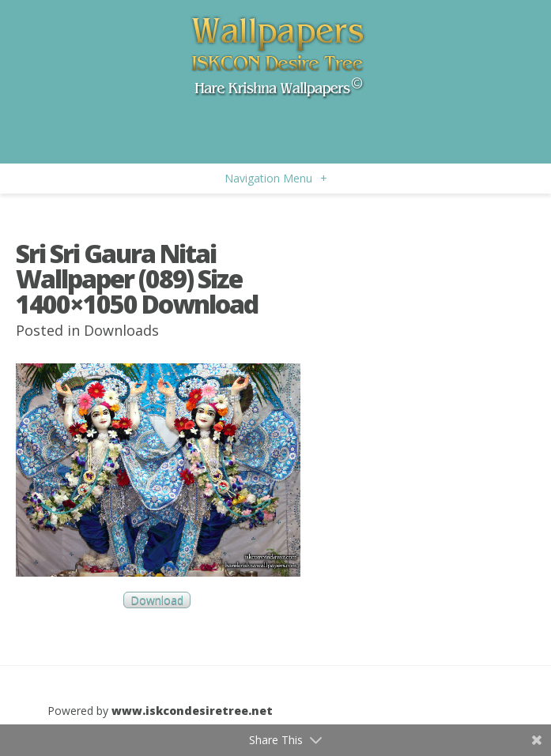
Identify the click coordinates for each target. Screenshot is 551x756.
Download (157, 600)
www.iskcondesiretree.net (192, 711)
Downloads (121, 330)
